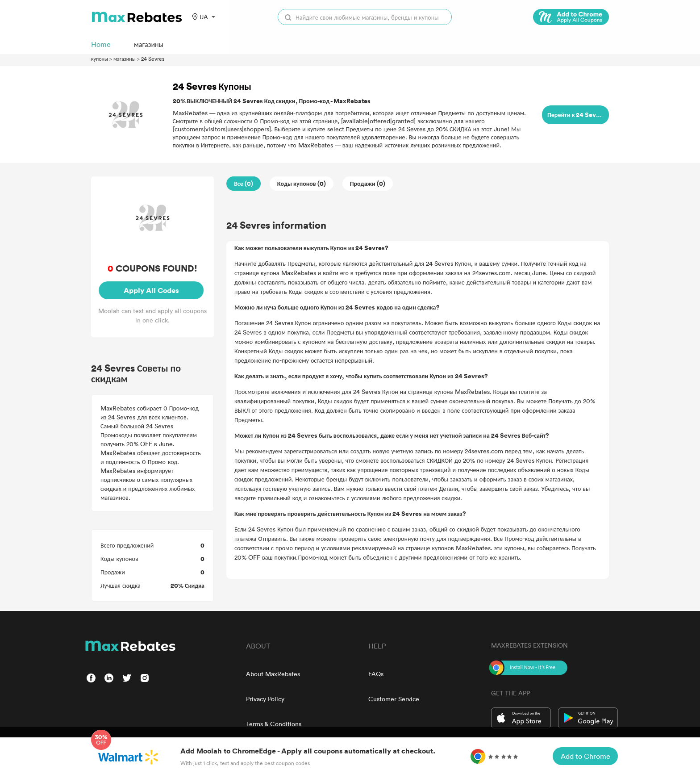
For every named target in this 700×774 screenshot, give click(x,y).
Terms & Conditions (274, 724)
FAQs (376, 674)
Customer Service (394, 699)
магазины (125, 59)
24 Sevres (153, 59)
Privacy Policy (265, 699)
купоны (100, 59)
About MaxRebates (273, 674)
